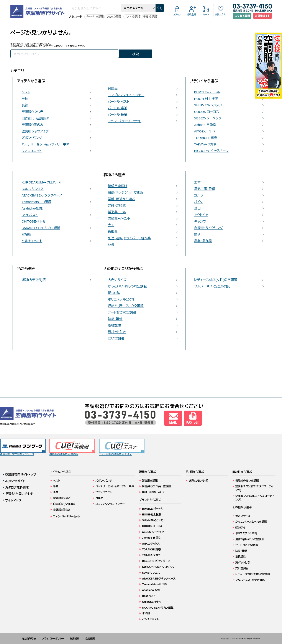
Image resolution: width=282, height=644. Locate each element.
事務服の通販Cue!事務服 (72, 447)
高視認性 (114, 325)
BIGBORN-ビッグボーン (211, 151)
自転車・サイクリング (209, 228)
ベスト (26, 92)
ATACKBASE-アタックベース (42, 195)
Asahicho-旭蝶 (32, 208)
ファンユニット (32, 151)
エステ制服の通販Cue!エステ (122, 447)
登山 (197, 208)
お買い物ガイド (15, 481)
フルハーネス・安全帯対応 (212, 286)
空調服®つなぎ (33, 112)
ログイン (177, 15)
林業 (111, 245)
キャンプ (200, 221)
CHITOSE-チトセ (34, 221)
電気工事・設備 (205, 189)
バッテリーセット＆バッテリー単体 (46, 144)
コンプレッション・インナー (126, 95)
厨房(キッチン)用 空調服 (126, 192)
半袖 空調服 (150, 17)
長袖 (25, 105)
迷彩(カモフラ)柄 (34, 280)
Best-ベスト (30, 215)
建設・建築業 (117, 206)
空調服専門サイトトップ (21, 475)
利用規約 (75, 639)
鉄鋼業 (113, 232)
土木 (197, 182)
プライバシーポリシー (53, 639)
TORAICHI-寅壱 (206, 138)
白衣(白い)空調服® (35, 118)
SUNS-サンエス (33, 189)
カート (206, 15)
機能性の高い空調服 (247, 481)
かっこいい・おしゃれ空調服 (127, 286)
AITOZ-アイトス (205, 131)
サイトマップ (13, 500)
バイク (198, 202)
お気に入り (221, 15)
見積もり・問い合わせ (19, 494)
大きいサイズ (117, 280)
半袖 (25, 99)
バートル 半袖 (118, 108)
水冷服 (27, 234)
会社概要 (90, 639)
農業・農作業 (203, 241)
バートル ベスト (119, 102)
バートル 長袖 (118, 115)
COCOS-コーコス (207, 112)
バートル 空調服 (95, 17)
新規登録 (192, 15)
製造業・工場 (117, 212)
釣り (197, 234)
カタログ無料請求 (17, 487)
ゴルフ (199, 195)
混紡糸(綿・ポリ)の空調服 (126, 306)
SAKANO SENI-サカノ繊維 (41, 228)
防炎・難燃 (115, 319)
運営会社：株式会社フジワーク (23, 447)
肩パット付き (117, 332)
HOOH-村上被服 (206, 99)
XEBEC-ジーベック (208, 118)
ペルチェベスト (32, 241)
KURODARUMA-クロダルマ (42, 182)
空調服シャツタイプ (35, 131)
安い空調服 (116, 338)
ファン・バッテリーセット (125, 121)
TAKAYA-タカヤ (205, 144)
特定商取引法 (29, 639)
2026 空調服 (114, 17)
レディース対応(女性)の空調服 (216, 280)
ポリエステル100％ (121, 299)
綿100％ (114, 293)
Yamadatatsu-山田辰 (37, 202)
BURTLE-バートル (207, 92)
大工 (111, 225)
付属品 (113, 88)
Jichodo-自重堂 (205, 125)
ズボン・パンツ (32, 138)
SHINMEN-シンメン (208, 105)
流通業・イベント (119, 219)
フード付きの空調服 (122, 312)
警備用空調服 (118, 186)
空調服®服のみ (33, 125)
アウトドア (201, 215)
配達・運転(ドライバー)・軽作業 (129, 238)
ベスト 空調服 (132, 17)
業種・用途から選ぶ (121, 199)
